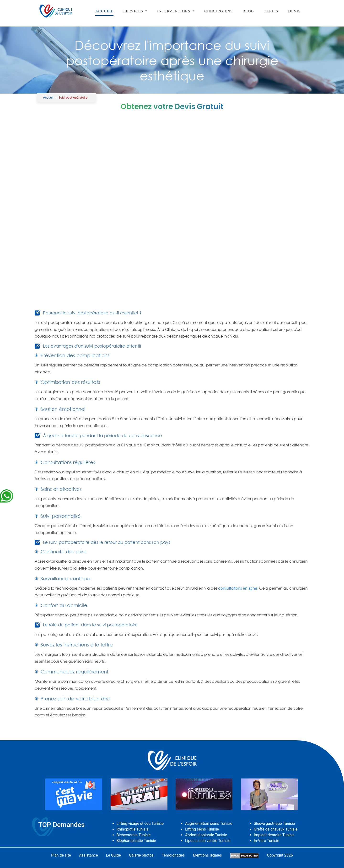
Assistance (89, 855)
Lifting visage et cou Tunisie (140, 823)
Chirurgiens (218, 11)
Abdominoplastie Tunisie (206, 835)
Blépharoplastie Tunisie (136, 841)
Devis (294, 11)
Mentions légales (207, 855)
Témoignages (173, 855)
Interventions (174, 11)
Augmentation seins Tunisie (209, 823)
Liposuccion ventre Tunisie (208, 841)
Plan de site (61, 855)
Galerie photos (141, 855)
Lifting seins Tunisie (202, 829)
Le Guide (113, 855)
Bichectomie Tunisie (134, 835)
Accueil (104, 11)
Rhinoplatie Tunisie (133, 829)
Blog (248, 11)
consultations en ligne (238, 588)
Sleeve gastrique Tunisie (274, 823)
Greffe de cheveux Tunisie (276, 829)
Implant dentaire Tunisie (274, 835)
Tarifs (271, 11)
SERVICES (134, 11)
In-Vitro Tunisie (267, 841)
